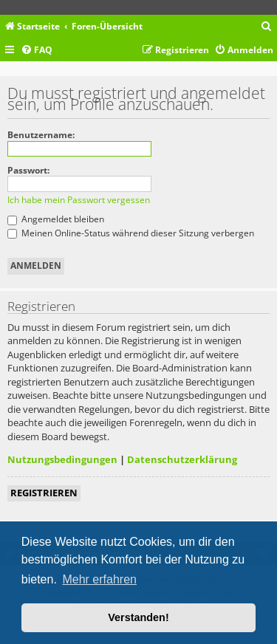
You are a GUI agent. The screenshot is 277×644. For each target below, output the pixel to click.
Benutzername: (41, 135)
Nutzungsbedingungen (62, 459)
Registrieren (44, 493)
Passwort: (28, 170)
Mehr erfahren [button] (99, 579)
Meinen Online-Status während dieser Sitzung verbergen (131, 233)
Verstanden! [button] (138, 617)
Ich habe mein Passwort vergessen (79, 200)
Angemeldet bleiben (56, 219)
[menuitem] (267, 27)
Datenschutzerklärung (182, 459)
